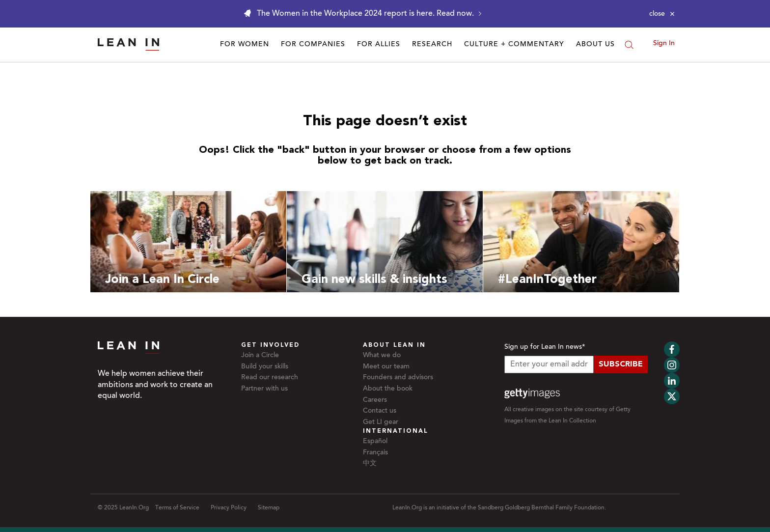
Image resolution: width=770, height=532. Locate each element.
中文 (370, 464)
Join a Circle (260, 356)
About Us (595, 45)
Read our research (270, 378)
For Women (245, 45)
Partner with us (264, 389)
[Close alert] (662, 14)
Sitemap (269, 508)
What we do (382, 356)
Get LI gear (381, 422)
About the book (388, 389)
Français (375, 453)
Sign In (664, 44)
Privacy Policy (229, 508)
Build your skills (265, 367)
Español (375, 442)
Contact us (380, 411)
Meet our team (386, 367)
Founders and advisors (398, 378)
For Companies (313, 45)
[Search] (629, 45)
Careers (375, 400)
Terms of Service (177, 508)
